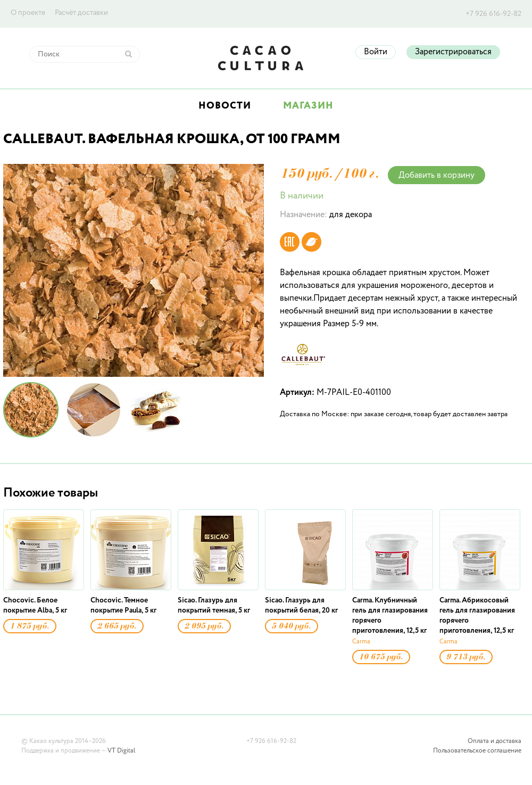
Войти (376, 52)
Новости (225, 106)
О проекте (28, 13)
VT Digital (121, 751)
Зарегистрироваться (453, 52)
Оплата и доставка (494, 741)
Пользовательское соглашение (477, 751)
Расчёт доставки (81, 13)
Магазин (308, 106)
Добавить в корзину (437, 176)
